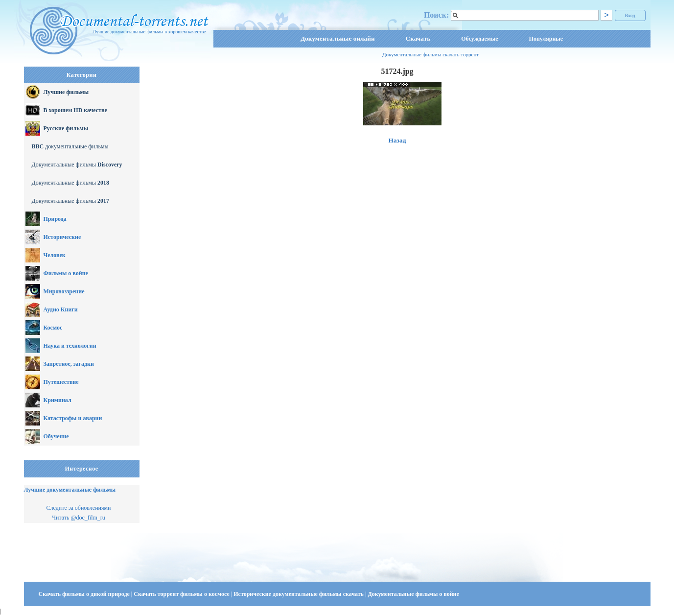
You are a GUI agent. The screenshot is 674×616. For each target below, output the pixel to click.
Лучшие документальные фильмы (70, 490)
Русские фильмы (66, 128)
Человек (55, 255)
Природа (55, 219)
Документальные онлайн (338, 38)
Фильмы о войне (66, 273)
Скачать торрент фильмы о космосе (182, 594)
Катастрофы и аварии (73, 418)
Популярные (546, 39)
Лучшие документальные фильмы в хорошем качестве (149, 32)
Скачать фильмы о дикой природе (85, 594)
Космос (53, 328)
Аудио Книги (61, 309)
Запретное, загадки (69, 364)
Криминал (58, 400)
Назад (397, 140)
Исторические (62, 237)
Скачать (418, 38)
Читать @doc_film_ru (79, 518)
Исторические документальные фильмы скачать (299, 594)
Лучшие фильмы (66, 92)
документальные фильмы (70, 146)
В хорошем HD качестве (75, 110)
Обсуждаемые (479, 39)
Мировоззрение (64, 291)
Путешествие (61, 382)
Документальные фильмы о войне (413, 594)
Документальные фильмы (77, 165)
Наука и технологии (70, 346)
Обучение (56, 436)
